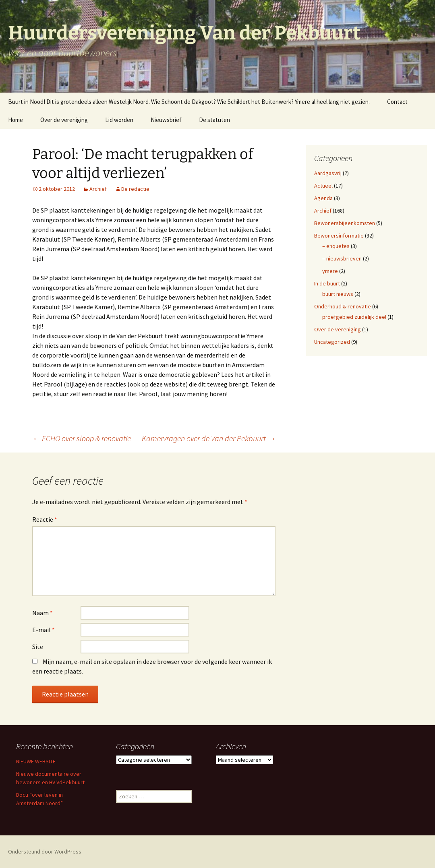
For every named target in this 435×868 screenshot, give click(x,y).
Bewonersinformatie (339, 236)
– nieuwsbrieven (342, 258)
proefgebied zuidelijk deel (354, 317)
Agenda (323, 198)
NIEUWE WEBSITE (36, 761)
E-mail (43, 630)
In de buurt (327, 283)
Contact (397, 102)
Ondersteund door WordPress (45, 851)
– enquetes (336, 246)
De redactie (135, 189)
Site (38, 647)
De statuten (214, 120)
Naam (42, 613)
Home (16, 120)
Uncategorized (332, 342)
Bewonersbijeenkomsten (345, 223)
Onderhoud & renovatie (343, 306)
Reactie (45, 519)
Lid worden (119, 120)
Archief (98, 189)
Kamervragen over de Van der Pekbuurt (209, 438)
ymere (330, 271)
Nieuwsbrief (166, 120)
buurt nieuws (338, 294)
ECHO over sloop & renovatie (82, 438)
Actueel (323, 186)
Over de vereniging (64, 120)
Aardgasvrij (328, 173)
